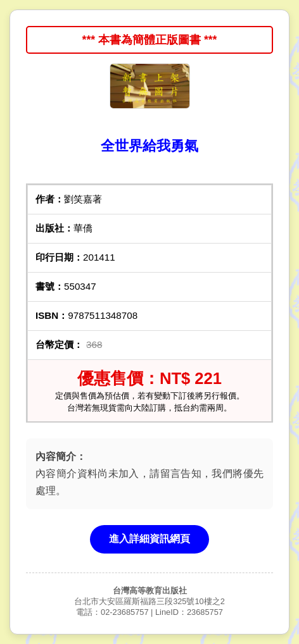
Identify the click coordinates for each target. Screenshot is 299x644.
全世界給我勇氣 (149, 146)
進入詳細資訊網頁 (149, 539)
